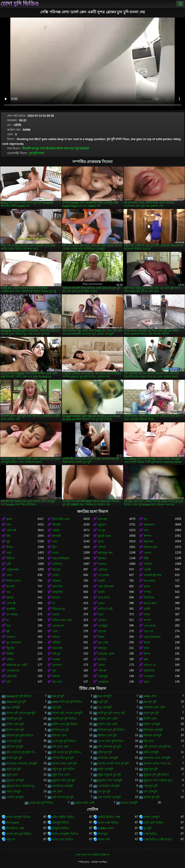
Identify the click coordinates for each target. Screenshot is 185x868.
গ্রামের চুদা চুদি (152, 797)
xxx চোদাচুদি (13, 707)
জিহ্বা (101, 637)
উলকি (101, 592)
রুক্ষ (146, 659)
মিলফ (60, 148)
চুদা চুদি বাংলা (37, 153)
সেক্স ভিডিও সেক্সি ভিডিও (158, 839)
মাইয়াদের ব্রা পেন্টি (17, 665)
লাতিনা (56, 637)
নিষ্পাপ (148, 536)
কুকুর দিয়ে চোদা (61, 775)
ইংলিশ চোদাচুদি (152, 724)
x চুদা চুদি (103, 702)
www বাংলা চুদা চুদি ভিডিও (67, 702)
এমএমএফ (58, 626)
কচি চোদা (149, 741)
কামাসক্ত (148, 542)
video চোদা (150, 696)
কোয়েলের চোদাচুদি (63, 786)
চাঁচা (8, 536)
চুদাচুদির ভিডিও (61, 828)
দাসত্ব (147, 615)
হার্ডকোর (84, 148)
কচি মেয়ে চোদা (60, 747)
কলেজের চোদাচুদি (108, 758)
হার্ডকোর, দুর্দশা (106, 654)
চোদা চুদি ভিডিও (20, 4)
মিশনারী (56, 536)
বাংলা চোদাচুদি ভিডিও (19, 817)
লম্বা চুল (56, 654)
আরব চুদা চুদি (151, 713)
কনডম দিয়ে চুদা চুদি (63, 758)
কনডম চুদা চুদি (14, 758)
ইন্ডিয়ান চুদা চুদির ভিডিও (20, 735)
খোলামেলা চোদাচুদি (109, 786)
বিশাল (147, 654)
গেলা (55, 631)
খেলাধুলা (149, 676)
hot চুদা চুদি (58, 696)
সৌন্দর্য (102, 547)
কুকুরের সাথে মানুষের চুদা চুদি (159, 780)
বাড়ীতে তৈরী (105, 609)
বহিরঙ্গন (57, 581)
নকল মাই (57, 648)
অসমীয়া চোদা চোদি (154, 707)
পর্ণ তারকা (103, 575)
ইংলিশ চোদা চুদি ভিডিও (65, 724)
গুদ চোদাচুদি (150, 792)
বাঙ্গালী (56, 676)
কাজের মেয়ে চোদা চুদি (64, 763)
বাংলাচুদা (103, 834)
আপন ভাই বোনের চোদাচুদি (67, 713)
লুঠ (77, 148)
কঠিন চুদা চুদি (105, 752)
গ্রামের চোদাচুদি (129, 803)
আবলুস (102, 648)
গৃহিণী (147, 609)
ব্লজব (53, 148)
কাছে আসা (104, 598)
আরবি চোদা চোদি (108, 719)
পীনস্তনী (26, 148)
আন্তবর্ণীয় (57, 592)
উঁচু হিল (11, 648)
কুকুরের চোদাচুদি (15, 780)
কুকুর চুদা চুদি (151, 769)
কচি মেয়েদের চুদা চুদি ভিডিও (159, 747)
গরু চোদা (57, 792)
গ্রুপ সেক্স (103, 643)
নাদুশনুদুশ (103, 676)
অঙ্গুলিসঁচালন (61, 558)
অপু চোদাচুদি (105, 707)
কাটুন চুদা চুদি (14, 769)
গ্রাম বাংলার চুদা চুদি (63, 797)
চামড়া (55, 553)
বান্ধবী (101, 581)
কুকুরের (102, 525)
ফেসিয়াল (57, 564)
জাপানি (10, 586)
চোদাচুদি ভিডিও (61, 823)
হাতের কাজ (150, 603)
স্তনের (147, 643)
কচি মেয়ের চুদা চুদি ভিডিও (67, 752)
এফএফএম (150, 626)
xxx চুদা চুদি (150, 702)
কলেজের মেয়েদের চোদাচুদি (22, 763)
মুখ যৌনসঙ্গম (14, 643)
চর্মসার (10, 598)
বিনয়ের (56, 570)
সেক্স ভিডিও (150, 834)
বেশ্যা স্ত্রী (44, 148)
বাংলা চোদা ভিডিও (63, 839)
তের (55, 542)
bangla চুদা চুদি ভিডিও (19, 696)
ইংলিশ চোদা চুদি (15, 724)
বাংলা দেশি (104, 839)
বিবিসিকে (149, 598)
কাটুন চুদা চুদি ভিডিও (64, 769)
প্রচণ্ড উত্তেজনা (152, 637)
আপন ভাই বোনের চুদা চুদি (21, 713)
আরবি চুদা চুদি (14, 719)
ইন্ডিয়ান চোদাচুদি (153, 735)
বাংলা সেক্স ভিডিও (108, 823)
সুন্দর (101, 542)
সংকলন (102, 564)
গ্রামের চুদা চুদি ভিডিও (41, 803)
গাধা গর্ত (148, 631)
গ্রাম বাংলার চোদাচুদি (109, 797)
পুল (54, 671)
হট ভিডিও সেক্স (15, 828)
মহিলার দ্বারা (150, 547)
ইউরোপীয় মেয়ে (61, 519)
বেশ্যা (9, 575)
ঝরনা (147, 682)
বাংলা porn (13, 823)
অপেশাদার (149, 581)
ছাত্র (9, 626)
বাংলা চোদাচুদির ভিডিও (65, 834)
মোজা (101, 665)
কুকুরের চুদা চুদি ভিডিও (156, 775)
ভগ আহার (12, 615)
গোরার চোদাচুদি (15, 797)
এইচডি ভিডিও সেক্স (109, 817)
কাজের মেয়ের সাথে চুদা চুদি (113, 763)
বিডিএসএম (59, 609)
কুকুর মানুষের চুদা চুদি (109, 775)
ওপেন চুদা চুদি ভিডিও (64, 741)
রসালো (102, 631)
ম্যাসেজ (102, 659)
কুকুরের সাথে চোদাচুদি (110, 780)
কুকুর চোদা (12, 775)
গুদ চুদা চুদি (104, 792)
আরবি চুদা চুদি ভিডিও (64, 719)
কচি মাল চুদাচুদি (15, 747)
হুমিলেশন (149, 671)
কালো (147, 586)
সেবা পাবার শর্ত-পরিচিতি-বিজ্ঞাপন (92, 855)
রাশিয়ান (56, 643)
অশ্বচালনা (149, 525)
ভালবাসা (57, 665)
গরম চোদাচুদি (14, 792)
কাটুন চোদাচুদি (106, 769)
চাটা (9, 682)
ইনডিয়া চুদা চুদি (60, 730)
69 (8, 631)
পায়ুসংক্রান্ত (12, 570)
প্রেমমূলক (103, 682)
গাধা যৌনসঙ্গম (106, 586)
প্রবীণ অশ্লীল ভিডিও (63, 817)
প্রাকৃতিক (103, 570)
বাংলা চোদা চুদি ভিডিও (19, 834)
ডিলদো (56, 598)
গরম (9, 553)
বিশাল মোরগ (14, 581)
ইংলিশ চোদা (150, 719)
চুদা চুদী (148, 828)
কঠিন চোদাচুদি (151, 752)
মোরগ (101, 603)
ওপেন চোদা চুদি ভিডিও (111, 741)
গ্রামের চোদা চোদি (85, 803)
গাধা (9, 525)
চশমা (101, 615)
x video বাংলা (106, 828)
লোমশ (56, 575)
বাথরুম (56, 659)
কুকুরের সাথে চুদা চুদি (64, 780)
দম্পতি (147, 592)
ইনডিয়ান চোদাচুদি (153, 730)
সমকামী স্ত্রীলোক (152, 575)
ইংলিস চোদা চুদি (15, 730)
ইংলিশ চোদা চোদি (108, 724)
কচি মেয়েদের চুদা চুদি (109, 747)
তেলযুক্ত (103, 626)
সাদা (146, 530)
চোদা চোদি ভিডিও (154, 823)
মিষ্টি (146, 558)
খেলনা (147, 553)
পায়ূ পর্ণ (11, 839)
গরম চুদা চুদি (151, 786)
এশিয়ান (148, 564)
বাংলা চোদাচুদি (152, 817)
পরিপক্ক (102, 671)
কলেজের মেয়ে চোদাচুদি (157, 758)
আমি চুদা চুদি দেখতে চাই (111, 713)
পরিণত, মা (150, 665)
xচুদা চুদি (57, 707)
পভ (8, 592)
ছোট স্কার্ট (11, 676)
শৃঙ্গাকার (102, 558)
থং (54, 603)
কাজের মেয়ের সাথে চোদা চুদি (159, 763)
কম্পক (147, 620)
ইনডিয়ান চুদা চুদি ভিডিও (111, 730)
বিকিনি (10, 654)
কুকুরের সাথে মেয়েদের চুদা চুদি (22, 786)
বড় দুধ (35, 148)
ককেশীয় (11, 609)
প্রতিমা (10, 659)
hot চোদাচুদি (105, 696)
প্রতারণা (102, 620)
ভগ (146, 519)
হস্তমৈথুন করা (105, 553)
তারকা (56, 615)
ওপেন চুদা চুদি (14, 741)
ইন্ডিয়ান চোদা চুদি (107, 735)
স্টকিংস (10, 558)
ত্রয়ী (9, 564)
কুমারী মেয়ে (104, 536)
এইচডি (56, 530)
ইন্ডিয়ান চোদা (59, 735)
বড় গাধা (57, 682)
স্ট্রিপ (54, 547)
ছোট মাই (11, 530)
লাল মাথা (69, 148)
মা (7, 620)
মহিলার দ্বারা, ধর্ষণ (62, 620)
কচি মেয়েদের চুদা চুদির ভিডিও (22, 752)
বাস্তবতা (11, 637)
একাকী (147, 570)
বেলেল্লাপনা (13, 671)
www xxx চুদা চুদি (16, 702)
